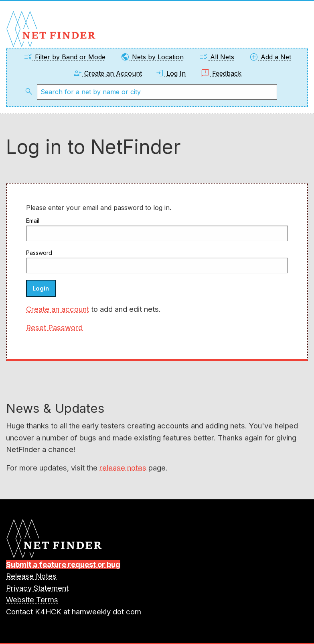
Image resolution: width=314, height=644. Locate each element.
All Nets (216, 57)
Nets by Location (152, 57)
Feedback (221, 73)
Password (39, 253)
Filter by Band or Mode (64, 57)
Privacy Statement (37, 588)
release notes (123, 468)
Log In (170, 73)
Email (33, 221)
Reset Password (54, 327)
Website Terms (32, 600)
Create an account (58, 309)
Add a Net (270, 57)
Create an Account (107, 73)
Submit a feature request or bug (63, 564)
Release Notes (31, 576)
